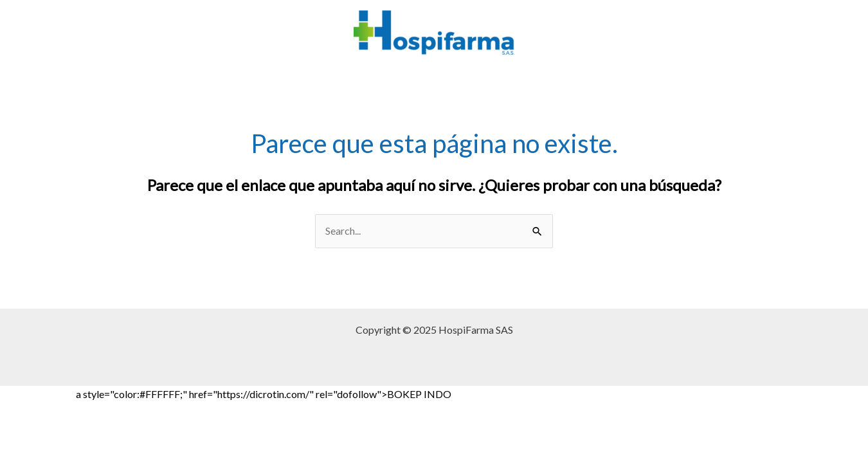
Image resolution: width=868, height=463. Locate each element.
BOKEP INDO (240, 411)
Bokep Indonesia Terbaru (650, 394)
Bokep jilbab (564, 394)
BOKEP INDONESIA (159, 411)
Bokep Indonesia (37, 394)
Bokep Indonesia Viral (756, 394)
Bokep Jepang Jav (493, 394)
